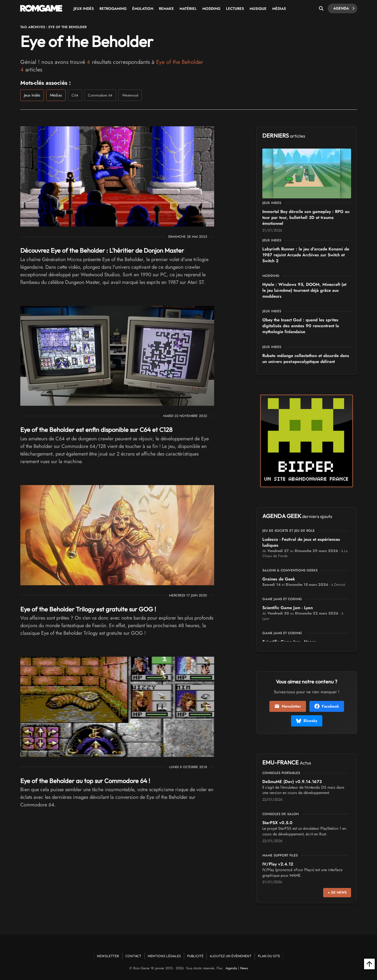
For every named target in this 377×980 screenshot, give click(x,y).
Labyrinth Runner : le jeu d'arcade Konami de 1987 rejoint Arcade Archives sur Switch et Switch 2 (306, 255)
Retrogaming (113, 9)
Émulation (143, 9)
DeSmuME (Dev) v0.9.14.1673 (292, 782)
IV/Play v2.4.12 (278, 864)
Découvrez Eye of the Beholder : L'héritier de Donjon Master (102, 250)
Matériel (188, 9)
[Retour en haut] (369, 964)
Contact (133, 956)
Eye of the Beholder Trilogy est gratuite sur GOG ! (88, 609)
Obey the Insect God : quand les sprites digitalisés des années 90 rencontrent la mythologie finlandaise (301, 326)
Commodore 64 (100, 95)
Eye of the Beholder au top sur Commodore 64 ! (85, 781)
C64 (75, 95)
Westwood (130, 95)
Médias (279, 9)
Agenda (344, 8)
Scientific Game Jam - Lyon (288, 608)
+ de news (337, 892)
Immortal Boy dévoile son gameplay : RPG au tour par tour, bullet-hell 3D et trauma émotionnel (306, 217)
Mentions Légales (164, 956)
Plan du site (269, 956)
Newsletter (288, 706)
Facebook (327, 706)
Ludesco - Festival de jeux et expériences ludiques (301, 542)
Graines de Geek (279, 579)
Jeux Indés (84, 9)
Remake (166, 9)
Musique (258, 9)
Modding (211, 9)
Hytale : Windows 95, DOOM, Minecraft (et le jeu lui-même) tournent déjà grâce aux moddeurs (304, 290)
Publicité (195, 956)
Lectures (235, 9)
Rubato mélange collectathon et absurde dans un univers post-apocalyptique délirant (306, 359)
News (244, 968)
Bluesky (307, 721)
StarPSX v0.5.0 (277, 823)
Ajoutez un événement (231, 956)
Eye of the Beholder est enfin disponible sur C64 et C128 (96, 430)
